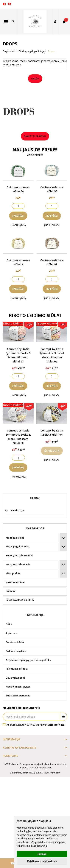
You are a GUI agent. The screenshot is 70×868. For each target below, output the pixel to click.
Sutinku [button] (42, 854)
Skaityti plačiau (35, 136)
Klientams (10, 756)
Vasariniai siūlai (15, 582)
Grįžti (35, 79)
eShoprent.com (52, 773)
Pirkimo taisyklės (16, 651)
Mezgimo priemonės (18, 564)
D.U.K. (9, 624)
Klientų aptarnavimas (19, 748)
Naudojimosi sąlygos (18, 687)
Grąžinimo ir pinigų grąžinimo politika (28, 660)
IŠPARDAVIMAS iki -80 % (20, 600)
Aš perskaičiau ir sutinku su (36, 725)
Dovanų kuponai (15, 678)
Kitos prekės (13, 573)
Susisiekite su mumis (18, 696)
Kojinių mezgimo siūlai (19, 555)
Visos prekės (35, 155)
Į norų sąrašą (18, 225)
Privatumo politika (17, 669)
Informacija (11, 739)
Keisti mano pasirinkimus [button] (42, 861)
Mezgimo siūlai (15, 538)
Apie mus (11, 633)
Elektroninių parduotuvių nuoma (26, 773)
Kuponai (11, 591)
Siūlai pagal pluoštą (18, 546)
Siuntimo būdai (15, 642)
